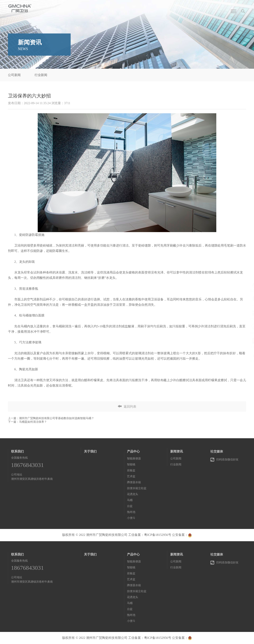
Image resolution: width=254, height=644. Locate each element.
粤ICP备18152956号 (158, 535)
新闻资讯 (177, 451)
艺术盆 (131, 476)
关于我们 (90, 451)
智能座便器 (134, 459)
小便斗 (131, 518)
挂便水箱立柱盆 (137, 488)
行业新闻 (41, 75)
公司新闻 (14, 75)
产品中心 (133, 451)
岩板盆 (131, 470)
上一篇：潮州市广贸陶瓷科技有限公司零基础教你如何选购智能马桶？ (51, 428)
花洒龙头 (133, 494)
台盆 (130, 506)
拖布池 (131, 512)
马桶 (130, 500)
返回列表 (127, 412)
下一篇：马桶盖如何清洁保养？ (27, 431)
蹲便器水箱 (134, 482)
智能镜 (131, 464)
